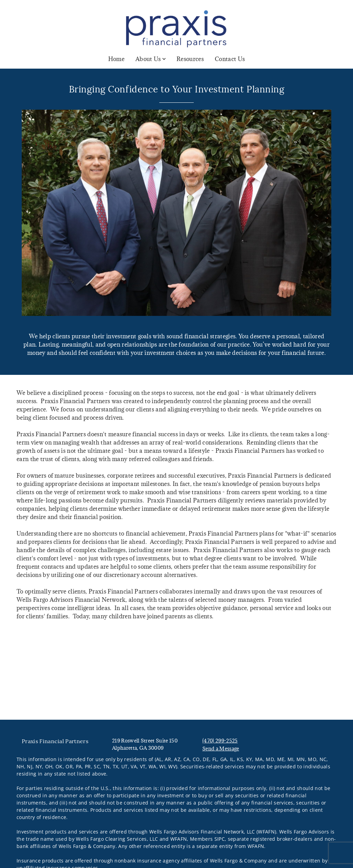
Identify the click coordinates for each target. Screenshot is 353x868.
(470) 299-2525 (220, 741)
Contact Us (230, 59)
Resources (190, 59)
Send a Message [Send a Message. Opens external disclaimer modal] (221, 749)
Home (116, 59)
